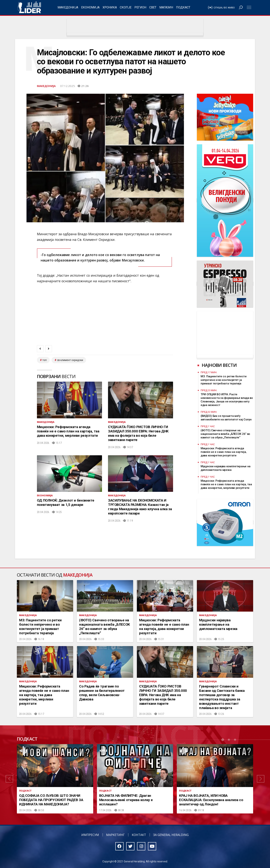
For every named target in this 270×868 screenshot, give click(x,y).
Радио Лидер (29, 7)
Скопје (126, 7)
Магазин (166, 7)
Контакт (139, 835)
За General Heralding (171, 835)
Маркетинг (115, 835)
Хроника (110, 7)
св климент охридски (70, 360)
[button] (9, 779)
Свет (153, 7)
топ (45, 360)
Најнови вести (219, 365)
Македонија (68, 7)
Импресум (90, 835)
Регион (140, 7)
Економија (90, 7)
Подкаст (183, 7)
